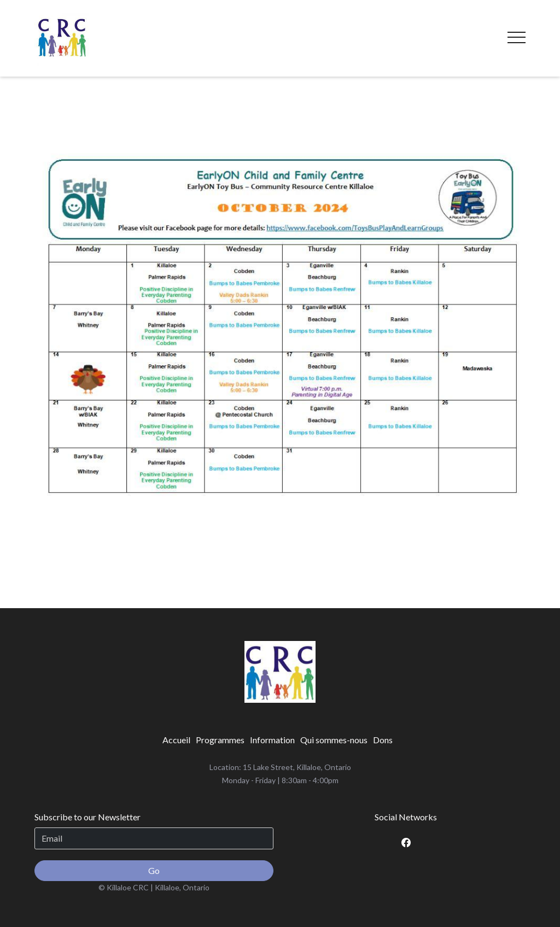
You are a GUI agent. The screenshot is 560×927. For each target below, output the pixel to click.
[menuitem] (176, 740)
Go (154, 870)
